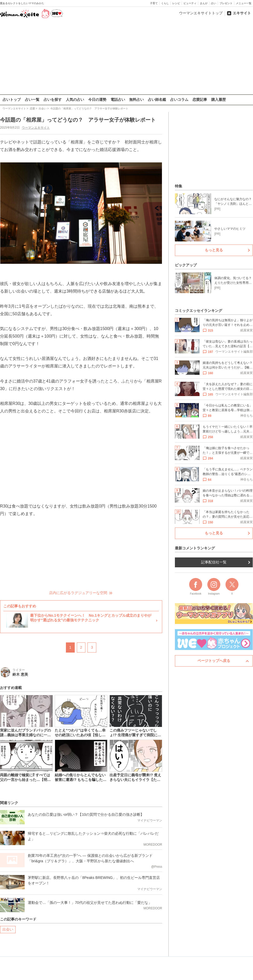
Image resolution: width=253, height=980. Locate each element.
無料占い (136, 100)
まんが (204, 3)
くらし (165, 3)
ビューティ (190, 3)
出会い (8, 929)
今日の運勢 (97, 100)
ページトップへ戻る (214, 661)
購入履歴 (218, 100)
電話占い (118, 100)
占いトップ (12, 100)
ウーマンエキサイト (36, 128)
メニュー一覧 (244, 3)
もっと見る (214, 250)
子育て (154, 3)
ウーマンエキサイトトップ (201, 13)
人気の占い (75, 100)
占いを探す (53, 100)
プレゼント (226, 3)
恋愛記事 (200, 100)
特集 (179, 186)
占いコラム (179, 100)
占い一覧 (32, 100)
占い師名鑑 (157, 100)
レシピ (176, 3)
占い (214, 3)
